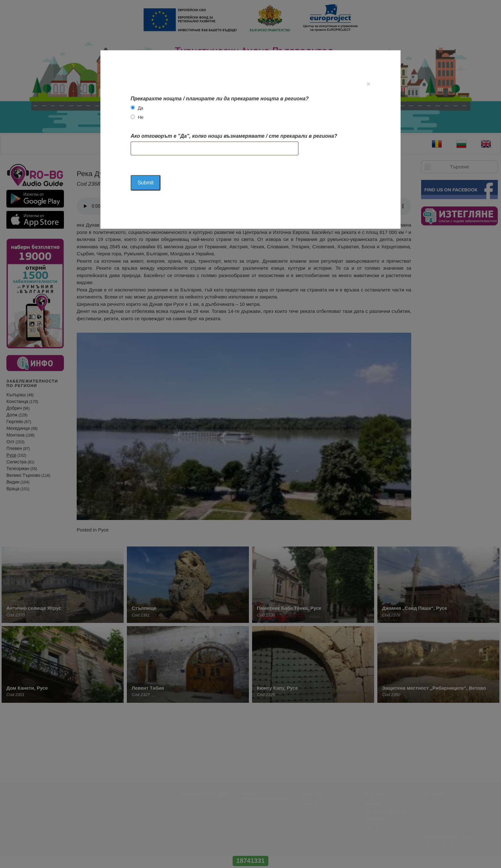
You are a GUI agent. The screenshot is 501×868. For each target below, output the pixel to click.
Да (140, 108)
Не (141, 117)
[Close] (368, 84)
